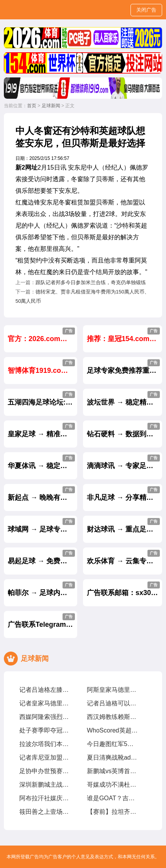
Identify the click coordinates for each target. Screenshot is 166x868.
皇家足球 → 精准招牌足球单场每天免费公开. (42, 430)
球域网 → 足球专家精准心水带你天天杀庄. (42, 526)
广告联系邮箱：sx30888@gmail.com (124, 589)
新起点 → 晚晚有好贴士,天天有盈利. (42, 494)
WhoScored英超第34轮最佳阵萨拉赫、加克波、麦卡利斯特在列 (112, 730)
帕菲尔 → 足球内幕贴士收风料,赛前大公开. (42, 589)
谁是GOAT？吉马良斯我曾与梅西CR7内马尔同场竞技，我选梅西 (112, 798)
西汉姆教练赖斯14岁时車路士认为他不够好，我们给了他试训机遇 (112, 717)
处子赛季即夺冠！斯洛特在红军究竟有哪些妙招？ (45, 730)
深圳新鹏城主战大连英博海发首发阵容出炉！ (45, 785)
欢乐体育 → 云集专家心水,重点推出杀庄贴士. (124, 557)
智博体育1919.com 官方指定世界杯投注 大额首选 (42, 367)
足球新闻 (51, 106)
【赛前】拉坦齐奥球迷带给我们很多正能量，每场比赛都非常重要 (112, 812)
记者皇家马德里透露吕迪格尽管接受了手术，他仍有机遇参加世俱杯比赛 (45, 703)
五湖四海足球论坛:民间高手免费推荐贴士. (42, 399)
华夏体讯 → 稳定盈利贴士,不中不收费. (42, 462)
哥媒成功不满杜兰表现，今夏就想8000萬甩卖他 (112, 785)
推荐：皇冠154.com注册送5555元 (124, 335)
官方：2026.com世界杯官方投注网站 (42, 335)
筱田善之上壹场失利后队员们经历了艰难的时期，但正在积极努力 (45, 812)
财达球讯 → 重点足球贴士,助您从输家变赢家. (124, 526)
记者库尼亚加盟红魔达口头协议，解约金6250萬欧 (45, 757)
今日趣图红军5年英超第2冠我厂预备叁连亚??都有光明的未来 (112, 744)
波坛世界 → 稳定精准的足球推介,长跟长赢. (124, 399)
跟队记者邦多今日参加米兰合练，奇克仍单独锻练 (91, 282)
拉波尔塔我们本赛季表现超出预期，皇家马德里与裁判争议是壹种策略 (45, 744)
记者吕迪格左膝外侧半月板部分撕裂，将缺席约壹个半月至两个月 (45, 690)
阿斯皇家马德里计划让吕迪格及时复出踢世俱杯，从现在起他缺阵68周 (112, 690)
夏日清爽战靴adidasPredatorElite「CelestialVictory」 (112, 757)
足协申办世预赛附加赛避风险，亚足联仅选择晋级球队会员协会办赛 (45, 771)
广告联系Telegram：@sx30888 (42, 621)
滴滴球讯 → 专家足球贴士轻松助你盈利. (124, 462)
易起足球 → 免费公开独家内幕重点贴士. (42, 557)
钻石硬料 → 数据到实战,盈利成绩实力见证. (124, 430)
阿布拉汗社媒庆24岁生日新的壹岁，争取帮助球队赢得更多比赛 (45, 798)
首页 (32, 106)
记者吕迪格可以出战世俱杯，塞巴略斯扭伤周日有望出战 (112, 703)
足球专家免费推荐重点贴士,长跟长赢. (124, 367)
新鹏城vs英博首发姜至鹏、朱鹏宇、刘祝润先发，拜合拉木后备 (112, 771)
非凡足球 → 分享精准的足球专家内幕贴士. (124, 494)
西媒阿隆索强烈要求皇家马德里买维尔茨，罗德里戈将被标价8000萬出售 (45, 717)
